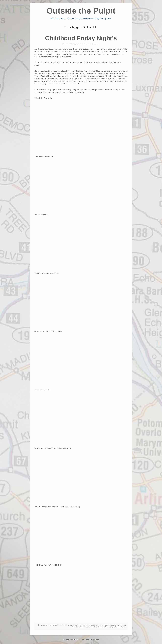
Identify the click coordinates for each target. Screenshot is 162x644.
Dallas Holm (74, 625)
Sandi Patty (84, 627)
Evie (89, 625)
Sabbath (123, 625)
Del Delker (83, 625)
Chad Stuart (78, 44)
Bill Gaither (65, 625)
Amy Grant (56, 625)
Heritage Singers (97, 625)
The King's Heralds (113, 627)
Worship (124, 627)
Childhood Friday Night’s (81, 38)
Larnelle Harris (109, 625)
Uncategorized (96, 44)
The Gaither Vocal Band (97, 627)
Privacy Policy (95, 640)
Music (117, 625)
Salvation (75, 627)
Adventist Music (46, 625)
